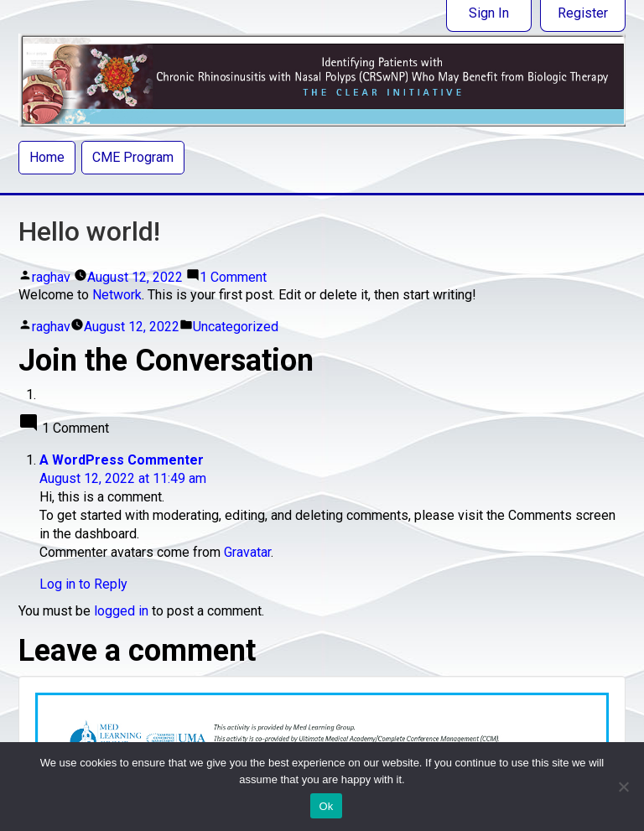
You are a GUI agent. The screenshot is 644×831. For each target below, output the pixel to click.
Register (583, 13)
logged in (121, 611)
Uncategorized (236, 327)
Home (47, 157)
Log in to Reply (83, 584)
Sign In (489, 13)
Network (117, 295)
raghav (51, 277)
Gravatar (247, 552)
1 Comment (233, 277)
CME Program (133, 157)
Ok (326, 806)
